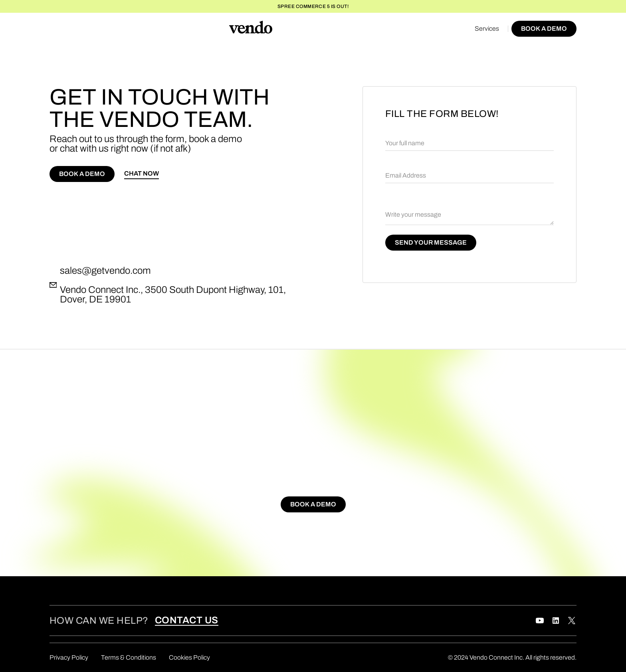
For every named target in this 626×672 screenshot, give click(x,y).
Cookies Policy (189, 657)
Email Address (406, 175)
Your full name (405, 143)
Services (487, 29)
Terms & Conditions (129, 657)
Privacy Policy (69, 657)
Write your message (413, 214)
